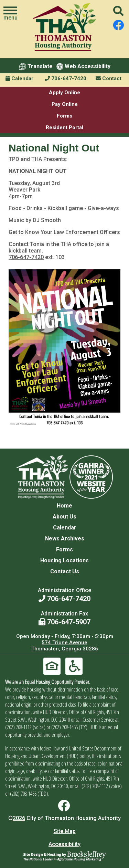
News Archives (65, 539)
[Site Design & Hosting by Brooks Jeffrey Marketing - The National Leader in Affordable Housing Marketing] (65, 856)
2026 (19, 818)
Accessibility (64, 844)
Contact (109, 78)
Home (64, 506)
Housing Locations (64, 560)
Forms (64, 116)
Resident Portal (64, 127)
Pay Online (65, 104)
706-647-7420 (66, 78)
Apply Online (64, 93)
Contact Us (65, 571)
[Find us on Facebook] (118, 25)
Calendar (19, 78)
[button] (10, 14)
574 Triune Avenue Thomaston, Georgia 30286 (65, 646)
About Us (64, 517)
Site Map (65, 831)
